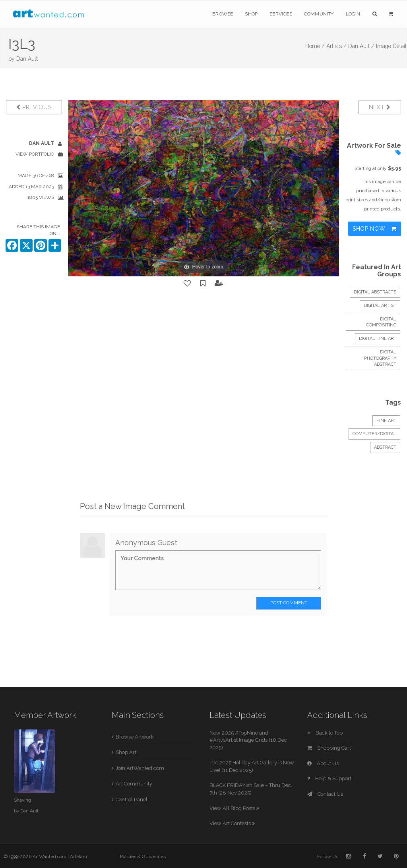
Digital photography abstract (380, 358)
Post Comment (289, 603)
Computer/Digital (374, 434)
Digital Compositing (381, 322)
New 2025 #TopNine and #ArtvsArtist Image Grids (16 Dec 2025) (248, 740)
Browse (223, 14)
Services (281, 14)
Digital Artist (380, 306)
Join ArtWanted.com (140, 768)
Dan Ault (27, 59)
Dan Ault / (361, 46)
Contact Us (325, 794)
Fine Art (386, 421)
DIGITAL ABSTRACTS (375, 292)
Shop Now (375, 229)
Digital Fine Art (378, 339)
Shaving (22, 800)
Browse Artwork (135, 737)
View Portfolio (35, 154)
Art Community (134, 784)
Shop (251, 14)
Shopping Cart (329, 748)
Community (319, 14)
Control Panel (132, 800)
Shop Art (126, 752)
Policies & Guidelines (143, 856)
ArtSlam (78, 856)
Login (353, 14)
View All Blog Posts (234, 808)
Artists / (336, 46)
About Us (323, 763)
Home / (315, 46)
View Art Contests (232, 823)
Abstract (385, 447)
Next (380, 107)
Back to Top (325, 733)
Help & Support (329, 778)
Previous (34, 107)
